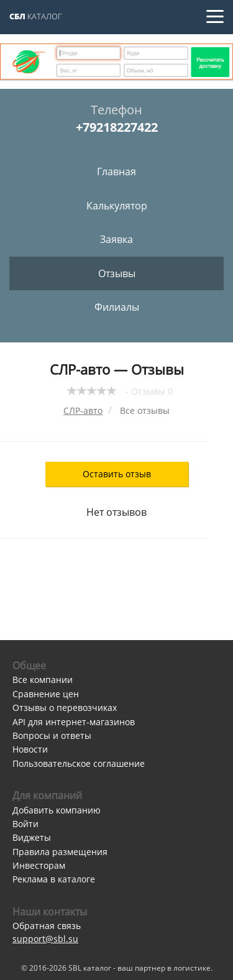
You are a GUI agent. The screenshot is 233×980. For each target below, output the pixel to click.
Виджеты (32, 837)
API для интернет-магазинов (74, 722)
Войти (25, 824)
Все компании (43, 680)
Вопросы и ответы (52, 735)
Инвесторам (39, 865)
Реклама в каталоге (54, 879)
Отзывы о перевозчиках (65, 708)
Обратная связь (47, 926)
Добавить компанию (57, 810)
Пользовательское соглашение (79, 763)
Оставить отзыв (117, 474)
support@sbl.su (45, 939)
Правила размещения (60, 852)
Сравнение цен (46, 694)
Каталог (36, 16)
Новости (30, 749)
